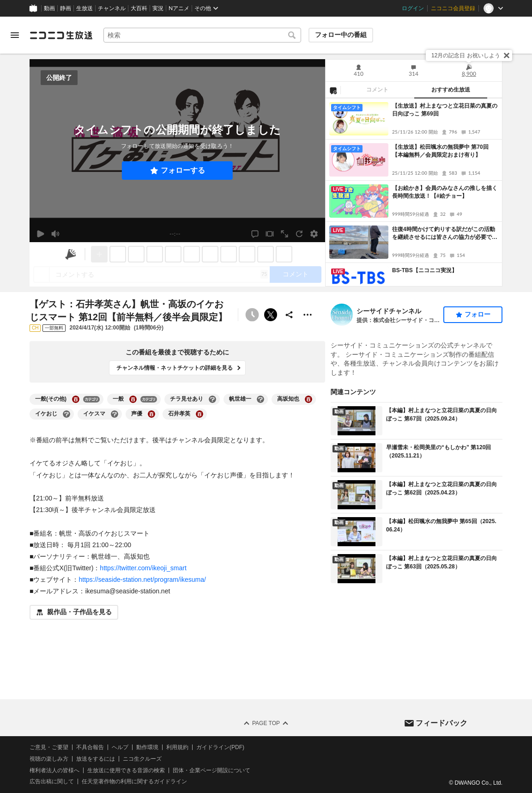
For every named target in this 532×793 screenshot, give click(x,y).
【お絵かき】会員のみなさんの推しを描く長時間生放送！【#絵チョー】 (445, 192)
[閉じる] (507, 55)
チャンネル (112, 8)
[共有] (289, 315)
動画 (49, 8)
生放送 (85, 8)
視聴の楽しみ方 (49, 758)
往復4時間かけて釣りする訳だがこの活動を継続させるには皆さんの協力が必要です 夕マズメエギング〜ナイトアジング (445, 234)
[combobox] (202, 35)
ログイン (413, 8)
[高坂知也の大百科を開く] (308, 399)
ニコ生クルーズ (142, 758)
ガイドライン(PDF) (220, 747)
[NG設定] (333, 90)
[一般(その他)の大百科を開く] (76, 399)
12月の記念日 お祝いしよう (466, 55)
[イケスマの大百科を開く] (115, 414)
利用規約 (177, 747)
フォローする (183, 170)
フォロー (478, 314)
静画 (66, 8)
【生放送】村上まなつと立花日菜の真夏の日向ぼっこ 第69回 (445, 110)
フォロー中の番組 (341, 35)
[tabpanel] (414, 192)
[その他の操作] (308, 315)
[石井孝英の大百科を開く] (199, 414)
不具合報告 (90, 747)
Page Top (266, 723)
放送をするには (96, 758)
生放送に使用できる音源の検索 (126, 770)
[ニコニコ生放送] (61, 35)
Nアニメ (179, 8)
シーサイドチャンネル (389, 311)
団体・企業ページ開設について (212, 770)
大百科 (139, 8)
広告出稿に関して (52, 781)
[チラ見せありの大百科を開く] (212, 399)
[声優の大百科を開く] (151, 414)
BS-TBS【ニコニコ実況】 (425, 270)
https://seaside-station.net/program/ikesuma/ (142, 579)
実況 (158, 8)
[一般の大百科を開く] (133, 399)
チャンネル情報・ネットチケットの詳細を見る (175, 368)
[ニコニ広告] (71, 254)
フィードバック (441, 723)
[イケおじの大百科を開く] (66, 414)
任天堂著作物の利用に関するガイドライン (134, 781)
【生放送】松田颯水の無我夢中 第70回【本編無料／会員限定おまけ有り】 (440, 151)
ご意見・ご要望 (49, 747)
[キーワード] (202, 35)
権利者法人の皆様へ (54, 770)
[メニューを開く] (15, 35)
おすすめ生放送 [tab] (451, 90)
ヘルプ (120, 747)
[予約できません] (252, 315)
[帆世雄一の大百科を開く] (260, 399)
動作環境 (147, 747)
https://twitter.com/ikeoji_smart (143, 568)
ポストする (271, 315)
